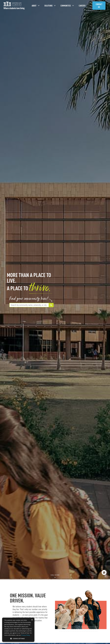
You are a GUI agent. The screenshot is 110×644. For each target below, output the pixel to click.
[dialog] (18, 630)
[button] (18, 638)
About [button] (34, 6)
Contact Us (99, 6)
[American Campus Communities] (14, 6)
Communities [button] (66, 6)
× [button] (32, 620)
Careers (82, 6)
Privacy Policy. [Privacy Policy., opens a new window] (26, 635)
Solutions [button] (49, 6)
